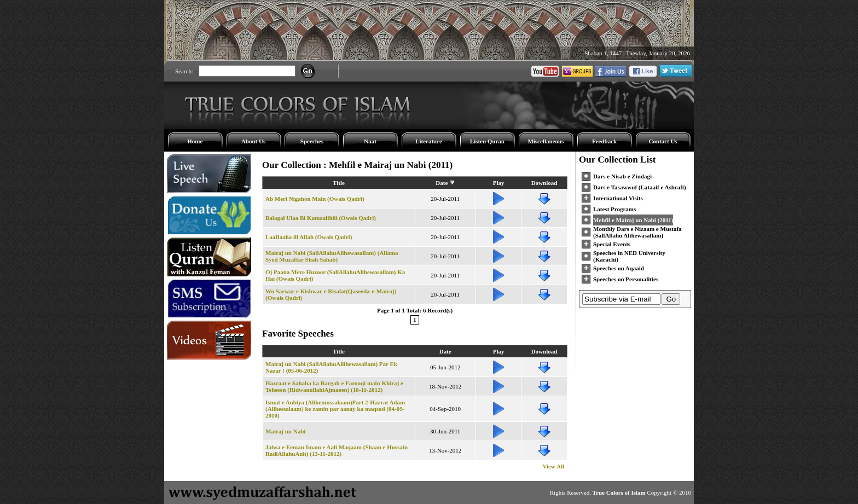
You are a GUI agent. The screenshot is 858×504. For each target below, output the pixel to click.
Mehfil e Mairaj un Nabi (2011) (633, 220)
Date (442, 183)
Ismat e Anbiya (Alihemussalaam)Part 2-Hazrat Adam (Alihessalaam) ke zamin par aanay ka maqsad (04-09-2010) (335, 409)
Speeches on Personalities (626, 279)
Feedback (604, 141)
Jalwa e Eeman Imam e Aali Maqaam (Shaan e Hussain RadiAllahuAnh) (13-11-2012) (337, 450)
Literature (429, 141)
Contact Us (663, 141)
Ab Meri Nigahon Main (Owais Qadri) (315, 199)
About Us (253, 141)
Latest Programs (614, 209)
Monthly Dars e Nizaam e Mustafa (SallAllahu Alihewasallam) (637, 232)
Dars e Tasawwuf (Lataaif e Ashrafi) (640, 187)
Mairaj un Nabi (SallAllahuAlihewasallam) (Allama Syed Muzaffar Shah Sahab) (332, 256)
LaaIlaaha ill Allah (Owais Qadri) (309, 237)
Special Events (612, 244)
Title (339, 183)
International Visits (618, 198)
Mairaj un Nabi (285, 431)
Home (195, 141)
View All (553, 466)
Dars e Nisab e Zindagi (622, 176)
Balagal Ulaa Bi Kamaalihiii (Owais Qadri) (321, 218)
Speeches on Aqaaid (619, 268)
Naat (370, 141)
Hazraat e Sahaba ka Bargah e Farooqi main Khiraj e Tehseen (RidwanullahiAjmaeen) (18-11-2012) (334, 386)
